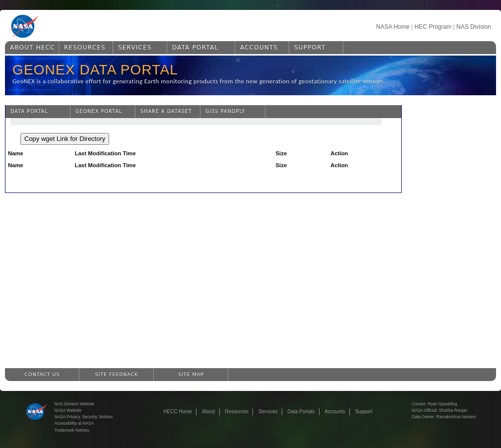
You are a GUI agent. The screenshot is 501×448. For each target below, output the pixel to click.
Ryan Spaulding (443, 404)
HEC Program (433, 27)
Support (310, 48)
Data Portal (195, 48)
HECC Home (178, 412)
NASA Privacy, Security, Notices (84, 417)
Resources (85, 48)
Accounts (259, 48)
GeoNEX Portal (99, 111)
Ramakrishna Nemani (456, 417)
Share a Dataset (166, 111)
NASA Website (68, 410)
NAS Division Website (75, 404)
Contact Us (42, 374)
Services (135, 48)
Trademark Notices (72, 430)
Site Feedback (117, 374)
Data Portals (301, 412)
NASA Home (393, 27)
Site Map (191, 374)
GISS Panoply (225, 111)
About (208, 412)
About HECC (32, 48)
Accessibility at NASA (74, 423)
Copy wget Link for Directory (65, 139)
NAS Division (474, 27)
